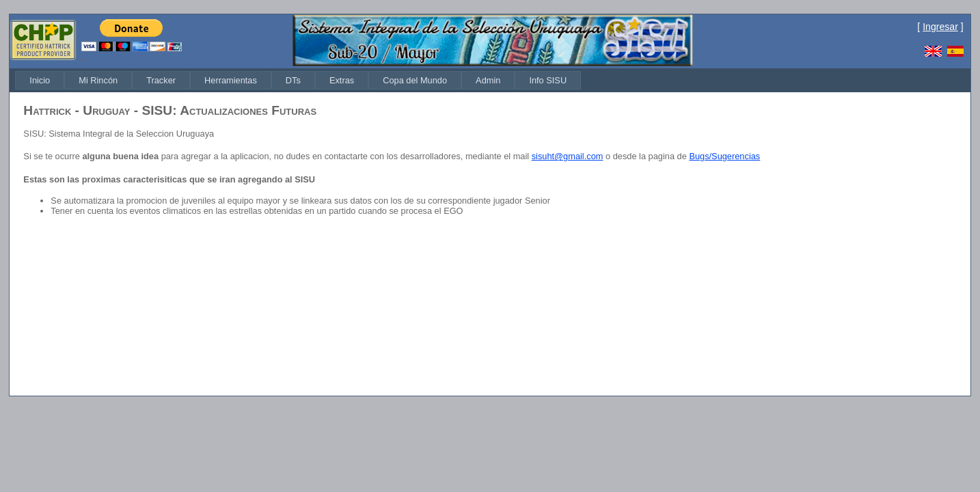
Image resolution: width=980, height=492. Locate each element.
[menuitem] (40, 80)
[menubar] (298, 80)
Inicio (40, 80)
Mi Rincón (98, 80)
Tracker (161, 80)
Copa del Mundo (415, 80)
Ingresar (940, 27)
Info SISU (548, 80)
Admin (488, 80)
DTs (293, 80)
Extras (342, 80)
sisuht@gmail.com (568, 156)
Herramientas (231, 80)
